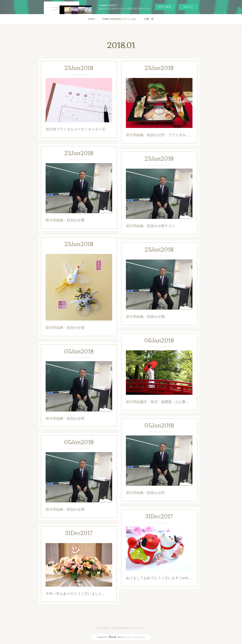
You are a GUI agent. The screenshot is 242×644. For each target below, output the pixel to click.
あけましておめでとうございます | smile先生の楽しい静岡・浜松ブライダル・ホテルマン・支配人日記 (159, 578)
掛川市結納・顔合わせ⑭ (65, 328)
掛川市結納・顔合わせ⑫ (65, 418)
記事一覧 (149, 19)
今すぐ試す (165, 7)
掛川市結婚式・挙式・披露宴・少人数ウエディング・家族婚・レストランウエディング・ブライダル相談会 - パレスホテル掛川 (159, 402)
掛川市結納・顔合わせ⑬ (145, 317)
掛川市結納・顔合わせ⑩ (65, 509)
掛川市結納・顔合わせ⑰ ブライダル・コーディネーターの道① (159, 135)
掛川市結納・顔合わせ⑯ (65, 220)
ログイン (188, 7)
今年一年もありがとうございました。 (76, 594)
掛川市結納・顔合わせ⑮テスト (151, 226)
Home (91, 19)
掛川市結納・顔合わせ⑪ (145, 493)
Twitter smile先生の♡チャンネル (120, 19)
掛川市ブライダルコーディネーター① (76, 129)
